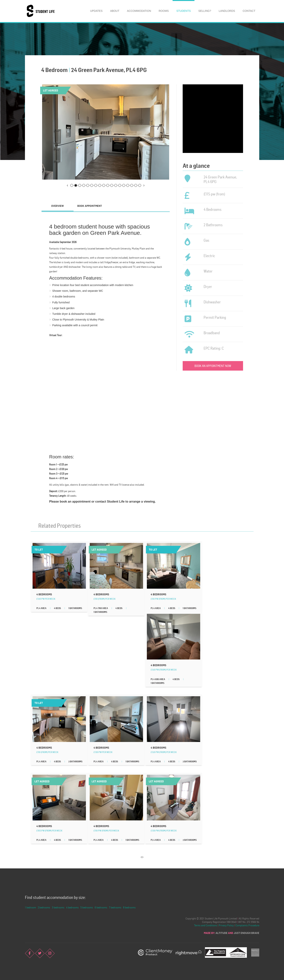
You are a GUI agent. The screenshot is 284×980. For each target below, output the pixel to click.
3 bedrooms (58, 907)
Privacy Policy (226, 925)
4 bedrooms (72, 907)
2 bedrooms (44, 907)
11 (112, 185)
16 (132, 185)
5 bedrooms (87, 907)
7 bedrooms (115, 907)
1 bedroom (30, 907)
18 (140, 185)
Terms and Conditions (206, 925)
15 (128, 185)
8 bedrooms (129, 907)
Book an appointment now (213, 366)
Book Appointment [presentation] (90, 206)
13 (120, 185)
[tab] (58, 206)
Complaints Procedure (247, 925)
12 (116, 185)
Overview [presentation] (58, 206)
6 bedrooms (101, 907)
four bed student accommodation (89, 285)
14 (124, 185)
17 (136, 185)
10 (108, 185)
